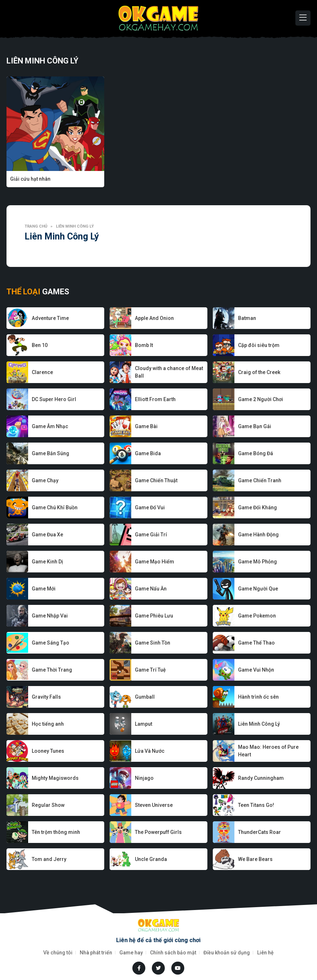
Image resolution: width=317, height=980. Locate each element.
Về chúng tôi (58, 953)
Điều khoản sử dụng (227, 953)
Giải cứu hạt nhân (30, 179)
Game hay (131, 953)
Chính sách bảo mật (173, 953)
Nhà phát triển (96, 953)
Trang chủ (36, 226)
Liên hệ (265, 953)
